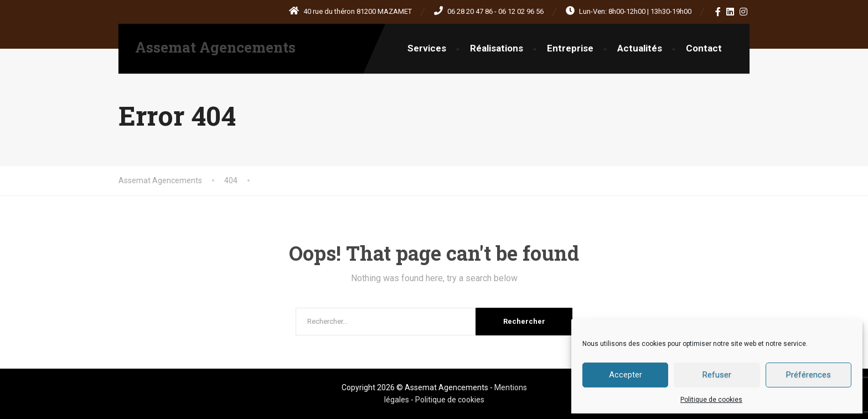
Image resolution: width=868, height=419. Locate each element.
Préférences (808, 375)
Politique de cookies (711, 400)
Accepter (626, 375)
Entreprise (570, 48)
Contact (704, 48)
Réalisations (497, 48)
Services (427, 48)
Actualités (640, 48)
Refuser (717, 375)
